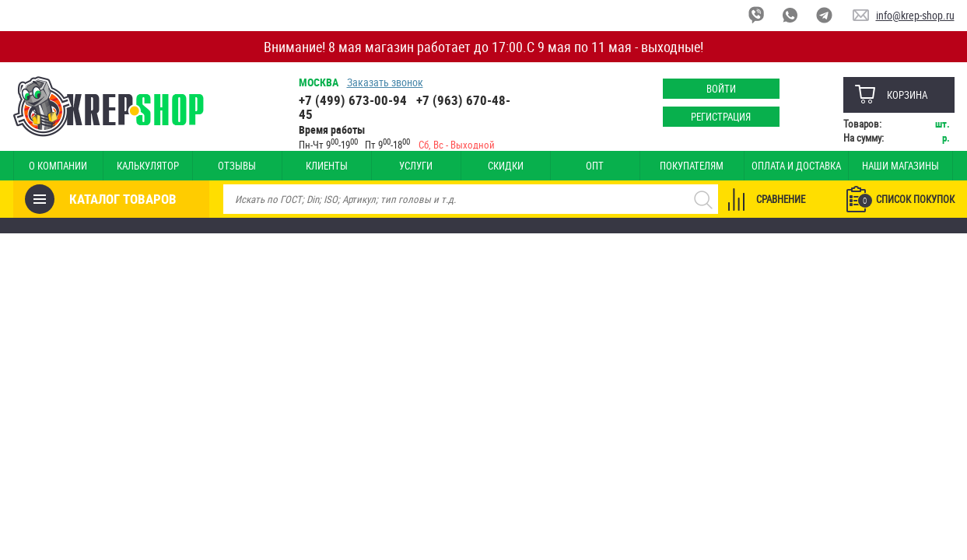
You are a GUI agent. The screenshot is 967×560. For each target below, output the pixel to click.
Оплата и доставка (796, 166)
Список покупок (906, 200)
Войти (721, 89)
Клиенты (327, 166)
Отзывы (237, 166)
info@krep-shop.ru (915, 15)
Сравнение (781, 199)
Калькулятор (148, 166)
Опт (595, 166)
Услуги (416, 166)
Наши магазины (900, 166)
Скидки (506, 166)
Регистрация (721, 117)
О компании (58, 166)
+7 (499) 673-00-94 (353, 100)
